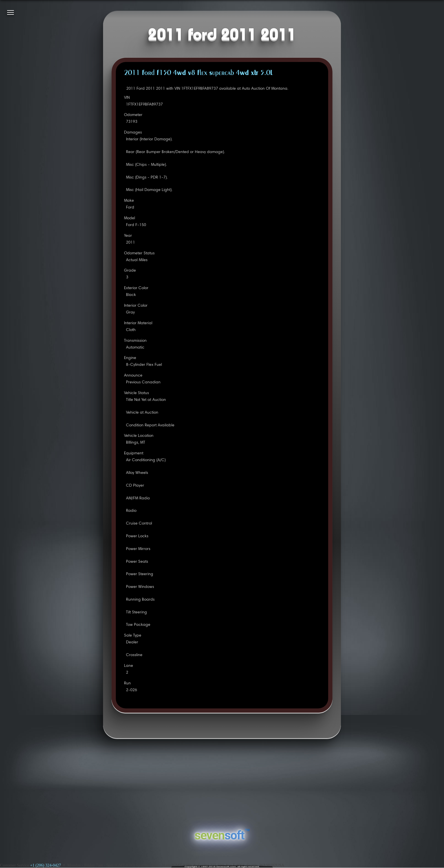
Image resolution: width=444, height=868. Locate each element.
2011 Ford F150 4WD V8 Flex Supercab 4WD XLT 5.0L (198, 73)
